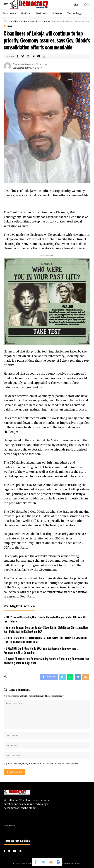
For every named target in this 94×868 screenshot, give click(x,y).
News (9, 26)
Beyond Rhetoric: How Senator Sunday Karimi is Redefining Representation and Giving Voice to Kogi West (46, 661)
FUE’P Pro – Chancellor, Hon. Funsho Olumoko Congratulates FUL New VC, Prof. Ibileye (45, 619)
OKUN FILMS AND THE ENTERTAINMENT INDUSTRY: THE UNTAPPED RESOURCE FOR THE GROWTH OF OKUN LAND (45, 640)
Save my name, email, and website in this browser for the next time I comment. (44, 764)
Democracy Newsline (23, 64)
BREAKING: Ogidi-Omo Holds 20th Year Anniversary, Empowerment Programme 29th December (41, 650)
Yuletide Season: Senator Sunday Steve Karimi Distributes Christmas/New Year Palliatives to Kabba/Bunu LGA (46, 630)
